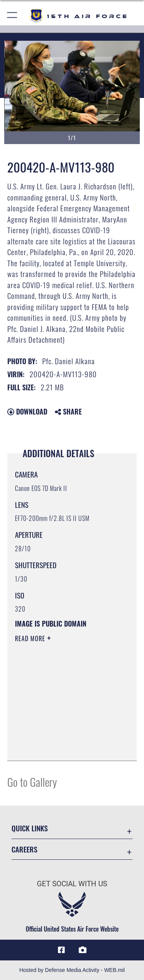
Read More (31, 638)
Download (27, 411)
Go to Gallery (32, 782)
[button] (12, 16)
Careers (24, 849)
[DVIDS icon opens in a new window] (83, 950)
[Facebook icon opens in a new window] (61, 950)
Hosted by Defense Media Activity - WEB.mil (72, 970)
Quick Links (30, 828)
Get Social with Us (72, 884)
